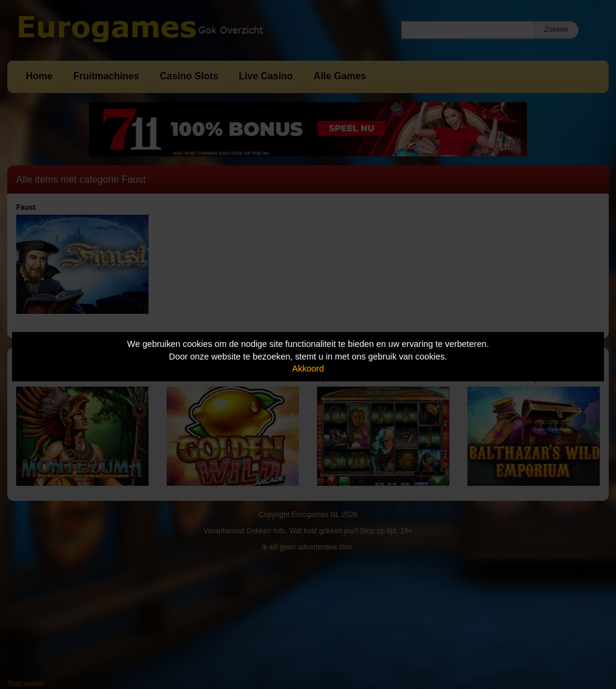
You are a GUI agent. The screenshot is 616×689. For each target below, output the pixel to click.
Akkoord (308, 369)
